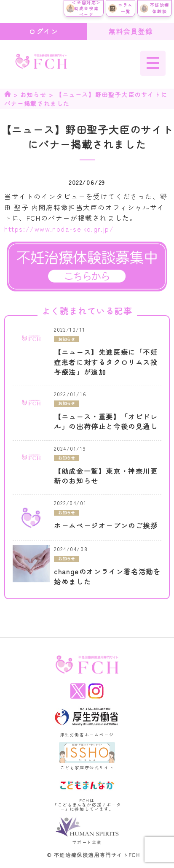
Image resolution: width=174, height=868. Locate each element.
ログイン (43, 31)
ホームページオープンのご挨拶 (106, 526)
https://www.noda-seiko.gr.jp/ (59, 229)
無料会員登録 (131, 31)
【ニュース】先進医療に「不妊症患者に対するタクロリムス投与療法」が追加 (106, 362)
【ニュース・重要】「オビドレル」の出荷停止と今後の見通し (106, 422)
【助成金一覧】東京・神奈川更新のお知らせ (106, 476)
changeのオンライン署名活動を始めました (107, 577)
